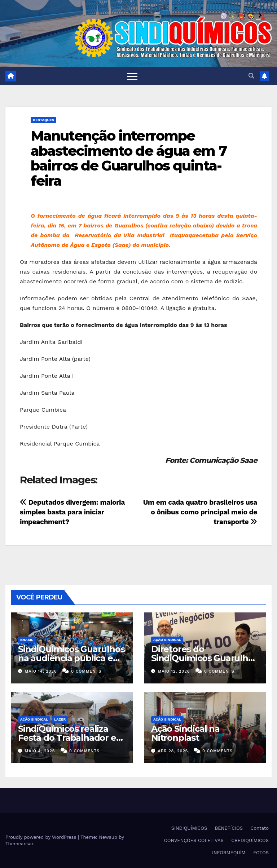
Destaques (43, 120)
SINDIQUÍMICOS (189, 828)
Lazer (60, 719)
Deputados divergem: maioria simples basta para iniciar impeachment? (72, 512)
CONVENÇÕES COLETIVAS (194, 840)
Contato (260, 828)
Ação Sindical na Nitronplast (185, 733)
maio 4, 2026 (40, 751)
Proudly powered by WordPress (42, 837)
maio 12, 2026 (174, 671)
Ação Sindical (167, 640)
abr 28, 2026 (173, 751)
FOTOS (261, 853)
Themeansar (19, 844)
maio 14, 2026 (41, 671)
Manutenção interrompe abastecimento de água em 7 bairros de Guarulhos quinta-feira (129, 158)
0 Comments (86, 671)
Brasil (27, 640)
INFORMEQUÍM (229, 853)
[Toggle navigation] (132, 76)
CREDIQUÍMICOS (250, 840)
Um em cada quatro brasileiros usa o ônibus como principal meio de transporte (200, 512)
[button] (251, 76)
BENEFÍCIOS (229, 828)
